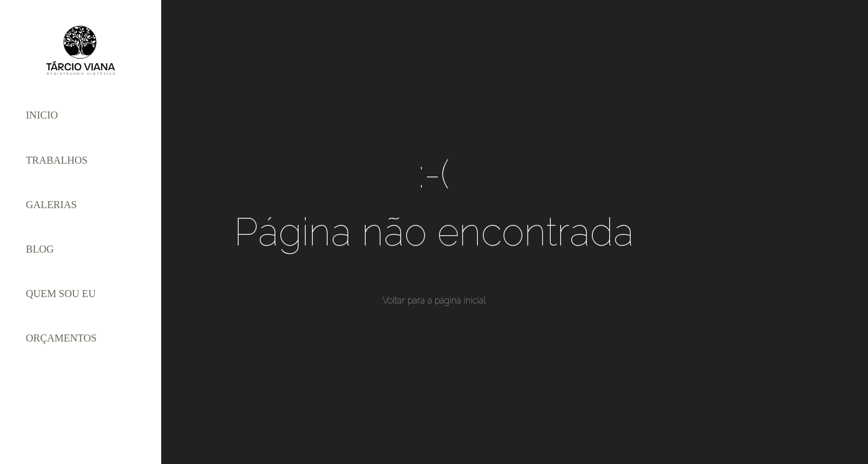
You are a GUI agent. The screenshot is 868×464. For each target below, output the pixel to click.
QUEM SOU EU (61, 294)
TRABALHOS (57, 160)
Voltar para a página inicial (434, 300)
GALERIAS (51, 205)
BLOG (40, 249)
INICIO (42, 115)
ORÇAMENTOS (61, 338)
